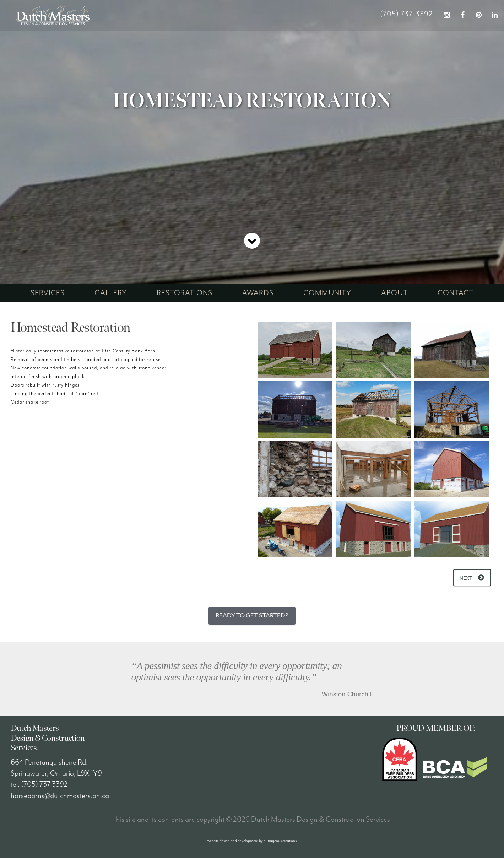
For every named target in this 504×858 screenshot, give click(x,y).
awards (258, 293)
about (394, 293)
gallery (111, 293)
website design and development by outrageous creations (252, 841)
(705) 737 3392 (44, 784)
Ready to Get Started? (252, 616)
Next (466, 578)
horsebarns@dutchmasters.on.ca (60, 796)
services (48, 293)
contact (456, 293)
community (327, 293)
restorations (185, 293)
